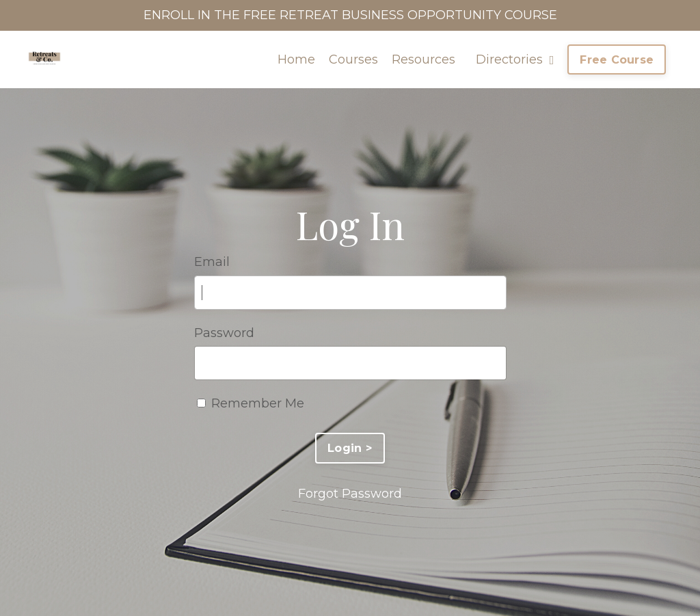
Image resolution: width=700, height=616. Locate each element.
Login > (350, 448)
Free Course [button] (617, 59)
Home (296, 59)
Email (212, 262)
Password (224, 333)
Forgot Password (350, 494)
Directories (515, 59)
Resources (423, 59)
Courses (353, 59)
